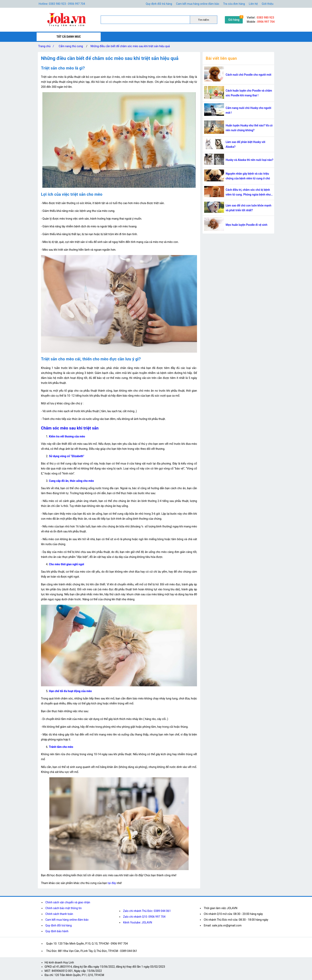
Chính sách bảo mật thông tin (64, 908)
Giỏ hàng (234, 20)
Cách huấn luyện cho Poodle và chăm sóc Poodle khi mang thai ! (249, 93)
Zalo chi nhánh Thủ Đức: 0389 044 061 (147, 911)
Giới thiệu (268, 4)
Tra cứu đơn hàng (234, 4)
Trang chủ (47, 46)
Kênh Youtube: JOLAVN (138, 922)
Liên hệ (253, 4)
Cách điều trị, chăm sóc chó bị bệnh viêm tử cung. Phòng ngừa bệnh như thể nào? (248, 193)
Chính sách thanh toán (59, 914)
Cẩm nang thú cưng (71, 46)
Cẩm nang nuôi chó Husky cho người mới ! (248, 110)
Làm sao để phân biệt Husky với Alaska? (245, 144)
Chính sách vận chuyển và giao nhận (68, 902)
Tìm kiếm (203, 20)
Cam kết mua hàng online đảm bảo (198, 4)
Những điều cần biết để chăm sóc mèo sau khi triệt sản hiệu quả (130, 46)
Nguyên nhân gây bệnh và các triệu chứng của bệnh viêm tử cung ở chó (248, 176)
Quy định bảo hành (57, 931)
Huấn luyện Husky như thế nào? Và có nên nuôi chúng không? (249, 128)
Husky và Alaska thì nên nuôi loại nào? (249, 160)
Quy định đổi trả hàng (159, 4)
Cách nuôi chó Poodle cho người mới (248, 75)
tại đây (112, 883)
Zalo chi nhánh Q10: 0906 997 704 (144, 917)
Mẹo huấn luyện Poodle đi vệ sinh (246, 225)
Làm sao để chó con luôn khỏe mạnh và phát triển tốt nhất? (248, 208)
